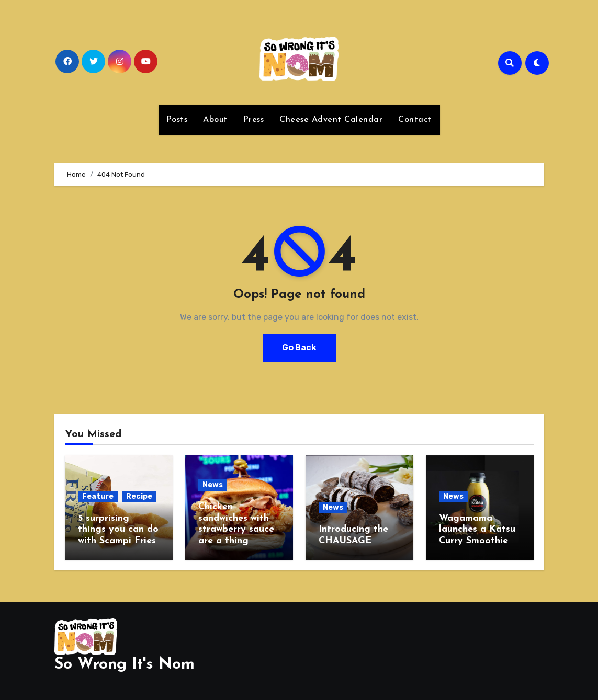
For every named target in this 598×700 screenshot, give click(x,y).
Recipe (139, 496)
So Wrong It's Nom (125, 665)
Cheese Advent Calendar (331, 120)
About (215, 120)
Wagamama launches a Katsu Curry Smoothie (477, 530)
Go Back (299, 347)
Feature (98, 496)
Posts (177, 120)
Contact (415, 120)
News (213, 485)
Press (254, 120)
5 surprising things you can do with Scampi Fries (118, 530)
